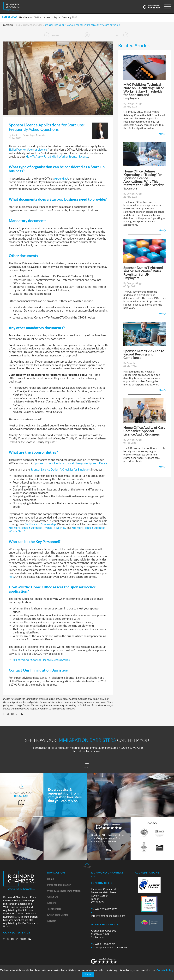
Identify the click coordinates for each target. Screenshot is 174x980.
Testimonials (54, 909)
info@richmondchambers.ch (109, 947)
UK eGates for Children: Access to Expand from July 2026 (48, 18)
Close (88, 974)
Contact (52, 921)
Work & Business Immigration (64, 891)
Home (18, 25)
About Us (52, 897)
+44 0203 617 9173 (104, 909)
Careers (51, 903)
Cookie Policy (165, 970)
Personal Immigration (59, 885)
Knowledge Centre (33, 25)
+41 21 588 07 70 (103, 944)
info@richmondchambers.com (108, 914)
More (109, 850)
